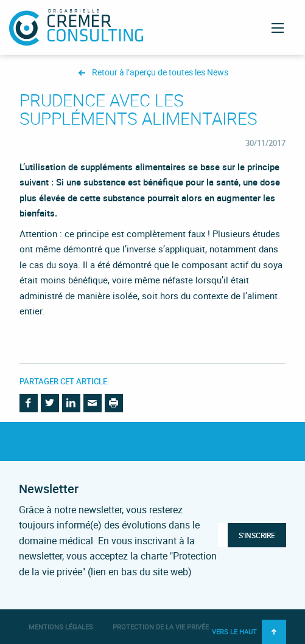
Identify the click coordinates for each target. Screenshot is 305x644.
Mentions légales (61, 627)
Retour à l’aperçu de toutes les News (160, 73)
